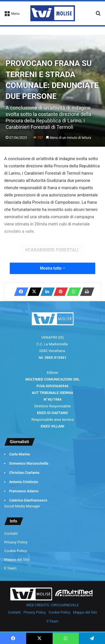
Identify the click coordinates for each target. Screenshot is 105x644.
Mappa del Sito (17, 559)
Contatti (11, 533)
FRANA (71, 262)
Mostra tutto (52, 268)
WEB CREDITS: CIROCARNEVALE (52, 605)
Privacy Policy (16, 542)
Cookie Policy (16, 551)
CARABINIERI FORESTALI (53, 250)
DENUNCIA (39, 262)
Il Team (10, 568)
